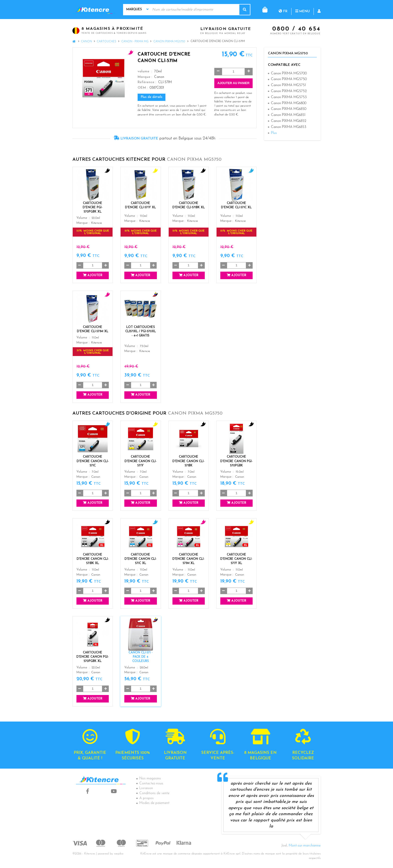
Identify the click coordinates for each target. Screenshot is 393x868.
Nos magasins (150, 778)
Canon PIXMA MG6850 (289, 109)
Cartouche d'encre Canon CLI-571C (93, 461)
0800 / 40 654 (296, 29)
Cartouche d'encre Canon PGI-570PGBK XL (93, 657)
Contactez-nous (151, 784)
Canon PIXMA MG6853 (289, 127)
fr (263, 9)
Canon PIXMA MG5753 (289, 97)
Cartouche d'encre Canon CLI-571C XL (141, 559)
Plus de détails (152, 97)
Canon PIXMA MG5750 (170, 42)
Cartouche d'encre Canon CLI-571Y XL (236, 559)
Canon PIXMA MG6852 (289, 121)
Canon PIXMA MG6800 (289, 103)
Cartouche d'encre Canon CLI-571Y (141, 461)
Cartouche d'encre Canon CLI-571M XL (188, 559)
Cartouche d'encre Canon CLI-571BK (188, 461)
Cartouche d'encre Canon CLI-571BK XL (93, 559)
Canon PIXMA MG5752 (289, 91)
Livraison (146, 788)
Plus (274, 133)
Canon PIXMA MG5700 (289, 73)
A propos (146, 798)
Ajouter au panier (233, 83)
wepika (119, 854)
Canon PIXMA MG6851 (288, 115)
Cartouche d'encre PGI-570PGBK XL (93, 208)
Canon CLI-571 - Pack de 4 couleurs (141, 657)
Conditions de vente (154, 793)
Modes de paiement (154, 803)
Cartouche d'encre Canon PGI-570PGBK (236, 461)
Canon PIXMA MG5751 (288, 85)
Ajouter (93, 275)
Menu (282, 9)
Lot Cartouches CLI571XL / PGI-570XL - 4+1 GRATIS (141, 331)
